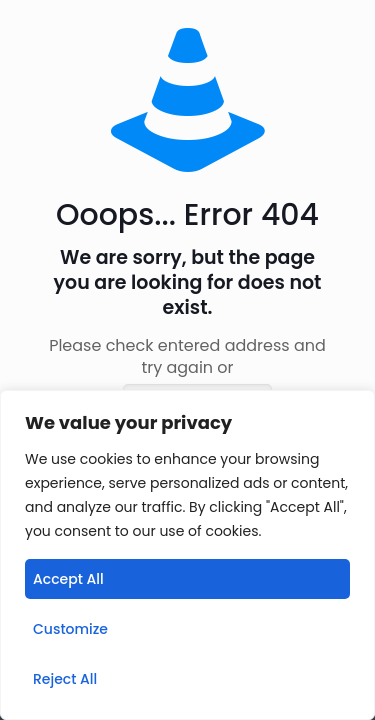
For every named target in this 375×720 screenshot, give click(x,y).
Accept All (68, 579)
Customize (70, 629)
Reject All (65, 679)
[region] (187, 555)
